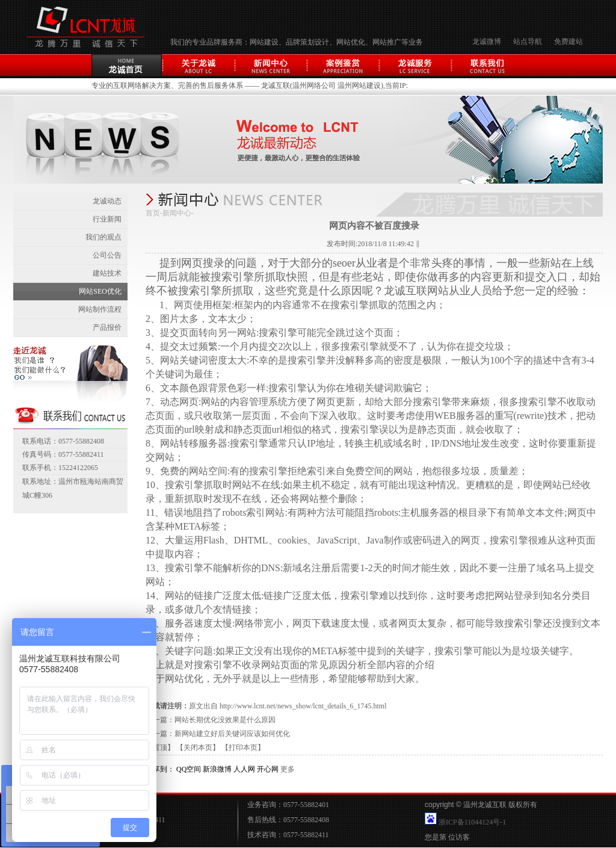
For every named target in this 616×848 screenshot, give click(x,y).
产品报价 (107, 327)
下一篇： (160, 734)
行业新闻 (107, 219)
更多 (288, 769)
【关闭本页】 (198, 747)
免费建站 (568, 42)
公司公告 (107, 255)
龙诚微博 (487, 42)
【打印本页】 (243, 747)
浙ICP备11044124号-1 (472, 822)
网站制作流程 (100, 309)
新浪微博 (217, 769)
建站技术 (107, 273)
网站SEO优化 (100, 291)
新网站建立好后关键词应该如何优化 (232, 734)
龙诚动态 (107, 201)
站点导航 (528, 42)
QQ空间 (189, 769)
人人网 (244, 769)
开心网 (268, 769)
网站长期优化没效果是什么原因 (225, 720)
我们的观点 (103, 237)
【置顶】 (160, 747)
